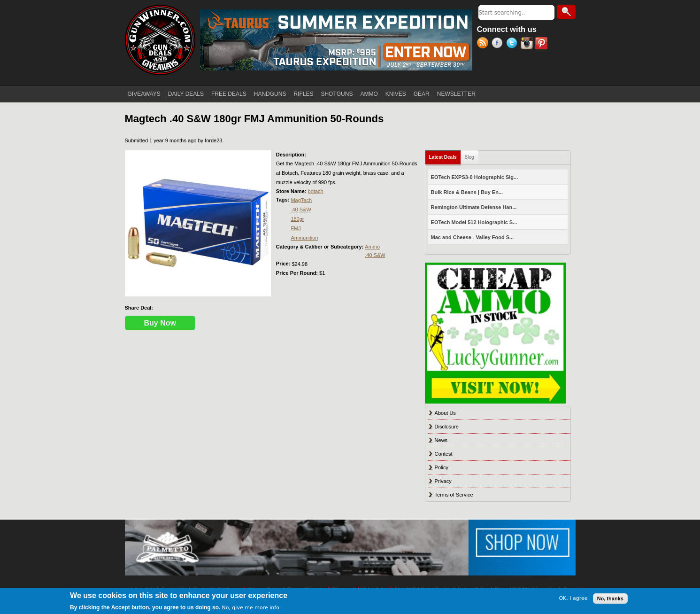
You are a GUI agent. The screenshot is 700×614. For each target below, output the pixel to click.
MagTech (301, 200)
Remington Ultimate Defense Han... (474, 207)
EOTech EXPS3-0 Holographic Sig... (475, 177)
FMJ (296, 228)
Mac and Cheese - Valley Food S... (473, 237)
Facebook (499, 44)
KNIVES (396, 94)
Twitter (513, 44)
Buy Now (160, 323)
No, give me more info (250, 608)
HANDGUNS (270, 94)
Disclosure (447, 427)
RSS (484, 44)
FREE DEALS (229, 94)
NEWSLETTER (456, 94)
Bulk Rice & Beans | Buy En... (467, 192)
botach (316, 191)
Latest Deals (445, 155)
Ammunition (304, 238)
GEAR (422, 94)
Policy (442, 467)
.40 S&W (301, 210)
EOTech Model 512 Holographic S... (474, 222)
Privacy (443, 481)
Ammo (372, 247)
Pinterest (542, 44)
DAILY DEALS (186, 94)
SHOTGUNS (337, 94)
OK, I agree (573, 598)
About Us (445, 413)
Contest (444, 454)
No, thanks (610, 598)
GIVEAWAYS (144, 94)
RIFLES (303, 94)
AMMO (369, 94)
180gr (297, 219)
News (441, 440)
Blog (469, 157)
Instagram (528, 44)
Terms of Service (454, 495)
